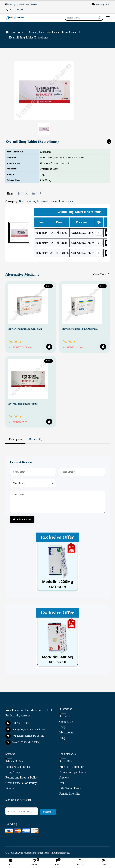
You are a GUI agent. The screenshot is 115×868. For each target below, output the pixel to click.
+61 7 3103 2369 (15, 10)
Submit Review (22, 519)
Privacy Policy (14, 761)
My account (66, 732)
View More (101, 274)
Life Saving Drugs (70, 788)
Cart (57, 862)
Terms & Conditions (18, 767)
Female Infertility (70, 794)
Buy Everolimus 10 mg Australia (80, 329)
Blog (62, 738)
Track (104, 862)
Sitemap (10, 788)
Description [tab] (15, 439)
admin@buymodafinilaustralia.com (22, 4)
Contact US (66, 722)
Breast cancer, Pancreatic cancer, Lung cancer (49, 32)
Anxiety (64, 777)
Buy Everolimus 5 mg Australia (25, 329)
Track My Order (101, 4)
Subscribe (48, 812)
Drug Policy (13, 772)
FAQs (63, 727)
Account (80, 862)
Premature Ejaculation (73, 772)
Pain (62, 783)
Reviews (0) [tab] (36, 439)
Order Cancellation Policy (21, 783)
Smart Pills (66, 761)
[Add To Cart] (49, 347)
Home (11, 32)
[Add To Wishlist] (109, 142)
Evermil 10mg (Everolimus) (23, 404)
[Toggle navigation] (108, 18)
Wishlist (34, 862)
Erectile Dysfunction (72, 767)
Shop (11, 862)
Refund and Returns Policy (22, 777)
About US (65, 716)
